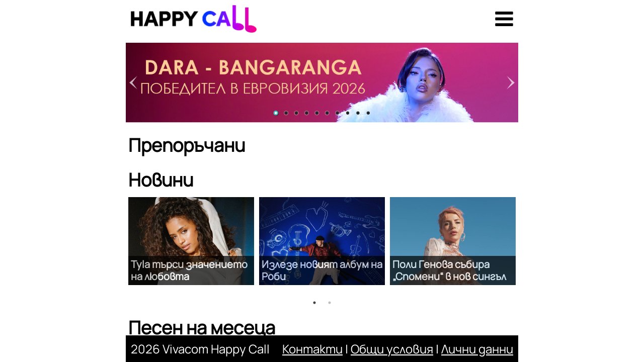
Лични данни (477, 349)
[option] (191, 241)
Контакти (312, 349)
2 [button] (330, 303)
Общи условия (392, 349)
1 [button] (314, 303)
